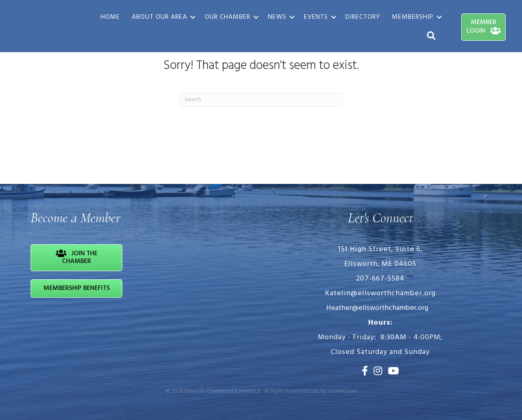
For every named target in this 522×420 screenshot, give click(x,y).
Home (110, 17)
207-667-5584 (380, 279)
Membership (413, 17)
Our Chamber (228, 17)
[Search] (261, 99)
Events (316, 17)
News (277, 17)
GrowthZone (342, 391)
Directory (363, 17)
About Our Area (159, 17)
